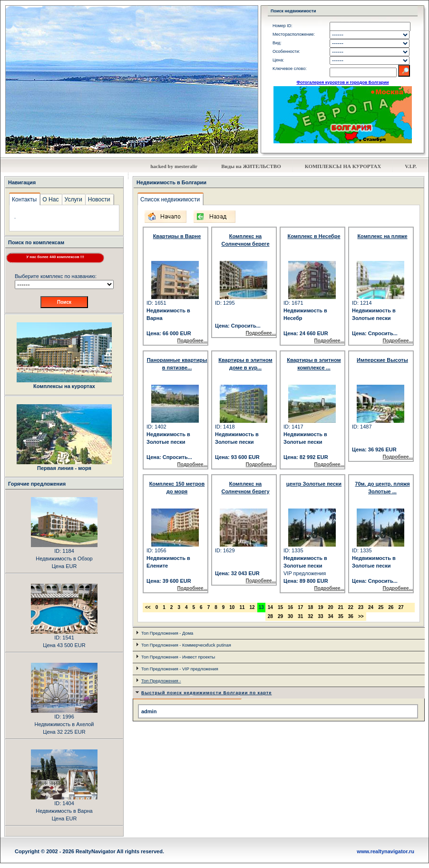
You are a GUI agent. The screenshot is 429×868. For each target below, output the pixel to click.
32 (310, 616)
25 (381, 607)
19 (320, 607)
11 (242, 607)
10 (232, 607)
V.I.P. (411, 166)
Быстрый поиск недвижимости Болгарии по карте (207, 693)
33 (320, 616)
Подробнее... (192, 341)
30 (290, 616)
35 (341, 616)
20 (331, 607)
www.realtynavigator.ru (385, 851)
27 (401, 607)
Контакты (24, 200)
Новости (99, 200)
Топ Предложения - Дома (167, 633)
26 (391, 607)
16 (290, 607)
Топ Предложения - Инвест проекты (178, 657)
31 (300, 616)
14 (270, 607)
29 (280, 616)
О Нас (50, 200)
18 (310, 607)
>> (361, 616)
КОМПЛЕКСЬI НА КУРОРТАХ (343, 166)
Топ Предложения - (161, 681)
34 (331, 616)
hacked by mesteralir (174, 166)
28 (270, 616)
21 (341, 607)
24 (371, 607)
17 (300, 607)
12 (252, 607)
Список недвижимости (170, 200)
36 (351, 616)
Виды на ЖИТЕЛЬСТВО (251, 166)
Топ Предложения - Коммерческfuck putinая (186, 645)
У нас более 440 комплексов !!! (55, 257)
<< (148, 607)
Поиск (64, 302)
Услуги (73, 200)
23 (361, 607)
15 (280, 607)
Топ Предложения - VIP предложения (180, 669)
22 (351, 607)
